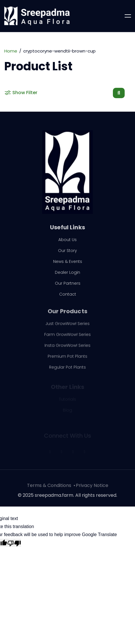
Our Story (67, 253)
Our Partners (68, 285)
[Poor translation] (14, 543)
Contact (68, 296)
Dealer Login (67, 274)
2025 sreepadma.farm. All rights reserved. (70, 497)
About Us (67, 242)
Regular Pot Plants (67, 370)
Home (11, 51)
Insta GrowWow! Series (67, 348)
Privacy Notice (92, 488)
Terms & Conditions (49, 488)
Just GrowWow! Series (67, 326)
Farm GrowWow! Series (67, 337)
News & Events (68, 263)
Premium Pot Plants (67, 359)
